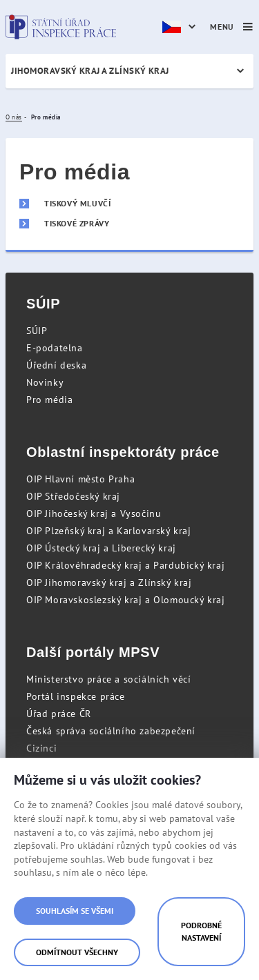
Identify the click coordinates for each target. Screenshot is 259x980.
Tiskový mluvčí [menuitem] (77, 204)
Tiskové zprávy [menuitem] (77, 224)
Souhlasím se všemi (75, 911)
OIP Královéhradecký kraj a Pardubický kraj (125, 565)
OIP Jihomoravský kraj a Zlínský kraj (109, 582)
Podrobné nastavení (201, 931)
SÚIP (37, 331)
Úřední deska (56, 365)
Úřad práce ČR (59, 714)
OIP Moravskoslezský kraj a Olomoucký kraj (126, 600)
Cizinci (41, 748)
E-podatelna (55, 348)
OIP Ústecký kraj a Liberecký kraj (101, 548)
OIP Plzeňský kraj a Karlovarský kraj (109, 531)
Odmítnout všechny (77, 952)
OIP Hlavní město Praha (80, 479)
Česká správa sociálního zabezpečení (111, 731)
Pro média (49, 400)
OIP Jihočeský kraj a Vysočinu (94, 513)
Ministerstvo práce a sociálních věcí (109, 679)
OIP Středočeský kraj (73, 496)
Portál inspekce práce (76, 696)
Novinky (45, 382)
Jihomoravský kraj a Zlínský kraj (90, 71)
